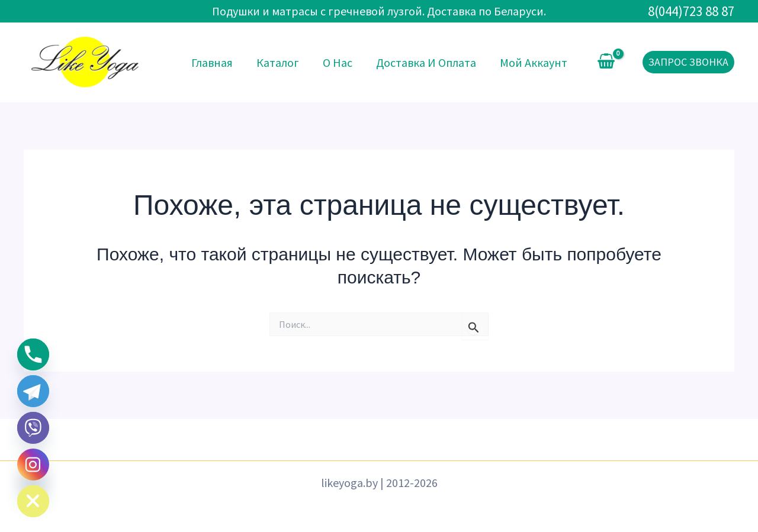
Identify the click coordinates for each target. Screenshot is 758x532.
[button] (688, 62)
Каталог (278, 62)
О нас (338, 62)
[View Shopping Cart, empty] (606, 62)
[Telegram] (33, 391)
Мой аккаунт (534, 62)
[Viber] (33, 428)
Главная (212, 62)
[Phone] (33, 354)
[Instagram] (33, 465)
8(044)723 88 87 (691, 11)
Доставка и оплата (426, 62)
